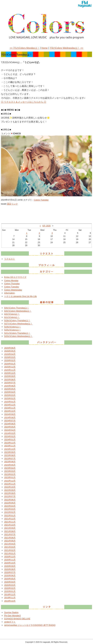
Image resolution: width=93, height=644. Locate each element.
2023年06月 (10, 462)
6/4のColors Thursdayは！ (17, 308)
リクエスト (10, 259)
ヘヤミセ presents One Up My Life (21, 296)
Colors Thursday (12, 284)
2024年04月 (10, 430)
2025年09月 (10, 376)
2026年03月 (10, 357)
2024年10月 (10, 411)
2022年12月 (10, 481)
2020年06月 (10, 576)
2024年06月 (10, 424)
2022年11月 (10, 484)
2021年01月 (10, 553)
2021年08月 (10, 531)
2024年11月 (10, 408)
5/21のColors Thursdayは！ (17, 333)
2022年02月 (10, 512)
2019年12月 (10, 594)
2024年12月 (10, 405)
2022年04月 (10, 506)
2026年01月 (10, 364)
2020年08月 (10, 569)
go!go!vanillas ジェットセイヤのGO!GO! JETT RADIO (30, 625)
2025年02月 (10, 398)
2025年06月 (10, 386)
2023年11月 (10, 446)
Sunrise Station (11, 612)
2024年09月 (10, 414)
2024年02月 (10, 436)
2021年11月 (10, 522)
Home (45, 48)
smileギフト (10, 622)
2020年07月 (10, 572)
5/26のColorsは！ (13, 327)
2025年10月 (10, 373)
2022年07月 (10, 496)
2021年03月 (10, 547)
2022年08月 (10, 493)
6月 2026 (47, 226)
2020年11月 (10, 560)
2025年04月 (10, 392)
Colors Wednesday (13, 290)
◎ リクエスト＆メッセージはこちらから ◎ (24, 102)
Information (10, 293)
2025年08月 (10, 380)
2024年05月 (10, 427)
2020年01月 (10, 591)
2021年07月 (10, 534)
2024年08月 (10, 417)
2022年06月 (10, 500)
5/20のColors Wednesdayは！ (18, 336)
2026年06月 (10, 348)
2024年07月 (10, 421)
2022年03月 (10, 509)
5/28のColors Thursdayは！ (17, 321)
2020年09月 (10, 566)
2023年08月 (10, 455)
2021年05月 (10, 541)
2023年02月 (10, 474)
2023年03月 (10, 471)
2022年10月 (10, 487)
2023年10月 (10, 449)
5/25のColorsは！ (13, 330)
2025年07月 (10, 383)
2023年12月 (10, 443)
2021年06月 (10, 538)
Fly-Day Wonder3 (12, 616)
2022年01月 (10, 516)
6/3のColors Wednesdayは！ (18, 311)
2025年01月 (10, 402)
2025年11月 (10, 370)
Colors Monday (11, 280)
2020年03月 (10, 585)
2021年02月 (10, 550)
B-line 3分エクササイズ (15, 277)
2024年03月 (10, 433)
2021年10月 (10, 525)
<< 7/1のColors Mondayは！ (25, 48)
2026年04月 (10, 354)
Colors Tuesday (41, 200)
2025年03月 (10, 395)
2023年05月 (10, 465)
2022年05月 (10, 503)
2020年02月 (10, 588)
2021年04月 (10, 544)
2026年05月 (10, 351)
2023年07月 (10, 458)
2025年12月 (10, 367)
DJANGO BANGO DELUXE (17, 619)
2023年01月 (10, 477)
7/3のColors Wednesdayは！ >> (66, 48)
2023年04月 (10, 468)
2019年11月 (10, 598)
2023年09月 (10, 452)
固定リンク (12, 204)
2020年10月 (10, 563)
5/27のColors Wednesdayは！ (18, 324)
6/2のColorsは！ (12, 314)
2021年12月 (10, 519)
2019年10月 (10, 601)
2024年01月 (10, 440)
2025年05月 (10, 389)
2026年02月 (10, 360)
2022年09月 (10, 490)
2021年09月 (10, 528)
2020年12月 (10, 557)
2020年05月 (10, 579)
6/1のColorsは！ (12, 317)
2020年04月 (10, 582)
